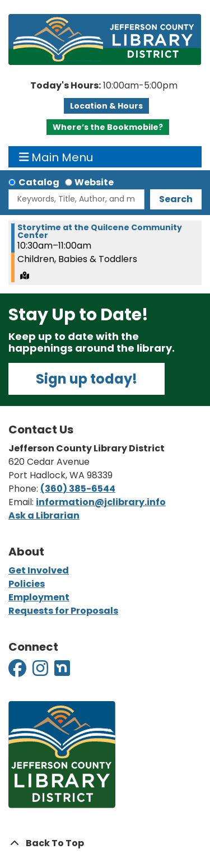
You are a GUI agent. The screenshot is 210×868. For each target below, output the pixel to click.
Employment (39, 597)
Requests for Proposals (63, 611)
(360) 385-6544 (78, 489)
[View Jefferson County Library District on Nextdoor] (62, 672)
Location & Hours (106, 106)
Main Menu (56, 157)
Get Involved (39, 570)
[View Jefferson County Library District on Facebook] (18, 672)
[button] (104, 86)
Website (94, 182)
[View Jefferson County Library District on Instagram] (41, 672)
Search (176, 199)
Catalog (39, 182)
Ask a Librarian (44, 515)
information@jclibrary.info (101, 502)
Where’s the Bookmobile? (108, 127)
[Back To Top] (105, 843)
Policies (27, 584)
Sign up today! (87, 379)
